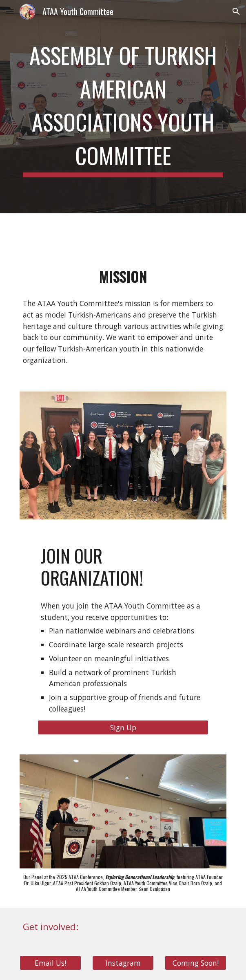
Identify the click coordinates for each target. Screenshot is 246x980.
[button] (10, 11)
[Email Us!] (50, 963)
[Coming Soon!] (196, 963)
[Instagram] (123, 963)
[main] (123, 107)
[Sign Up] (123, 728)
